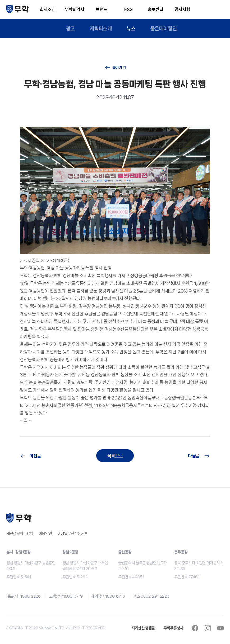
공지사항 (183, 9)
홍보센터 (156, 9)
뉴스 (131, 29)
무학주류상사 (173, 628)
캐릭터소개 (101, 29)
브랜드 (102, 9)
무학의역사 (74, 9)
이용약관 (45, 534)
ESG (128, 9)
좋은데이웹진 (164, 29)
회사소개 (48, 9)
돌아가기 (119, 68)
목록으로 (115, 456)
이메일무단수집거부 (72, 534)
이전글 (35, 456)
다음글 (194, 456)
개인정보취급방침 (20, 534)
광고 (70, 29)
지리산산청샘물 (143, 628)
